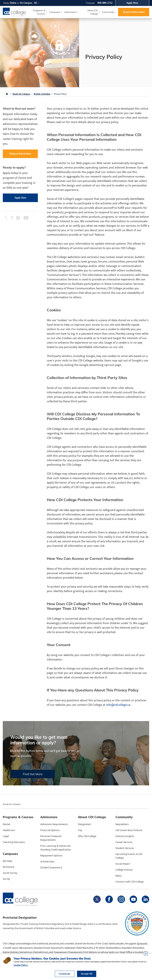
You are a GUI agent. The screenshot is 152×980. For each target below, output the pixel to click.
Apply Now (132, 3)
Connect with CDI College (130, 882)
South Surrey (10, 873)
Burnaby (8, 861)
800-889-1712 (105, 3)
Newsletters (122, 824)
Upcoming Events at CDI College (129, 856)
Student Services (125, 848)
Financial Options (50, 830)
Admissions (70, 12)
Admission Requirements (54, 824)
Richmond (8, 867)
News (119, 876)
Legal (6, 836)
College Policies (124, 870)
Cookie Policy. (21, 965)
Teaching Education (14, 842)
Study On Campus (21, 94)
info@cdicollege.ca (118, 705)
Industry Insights (125, 836)
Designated (84, 824)
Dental (6, 824)
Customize (65, 974)
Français (90, 3)
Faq (80, 830)
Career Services (124, 842)
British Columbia (42, 94)
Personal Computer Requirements (51, 838)
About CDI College (93, 12)
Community (108, 12)
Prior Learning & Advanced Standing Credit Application (56, 848)
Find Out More (33, 774)
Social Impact (123, 864)
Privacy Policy (60, 94)
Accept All (87, 974)
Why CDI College (87, 836)
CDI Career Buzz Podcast (129, 830)
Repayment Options (51, 856)
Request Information (134, 12)
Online (13, 3)
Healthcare (9, 830)
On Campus (26, 3)
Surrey (6, 879)
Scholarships (47, 862)
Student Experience (51, 868)
